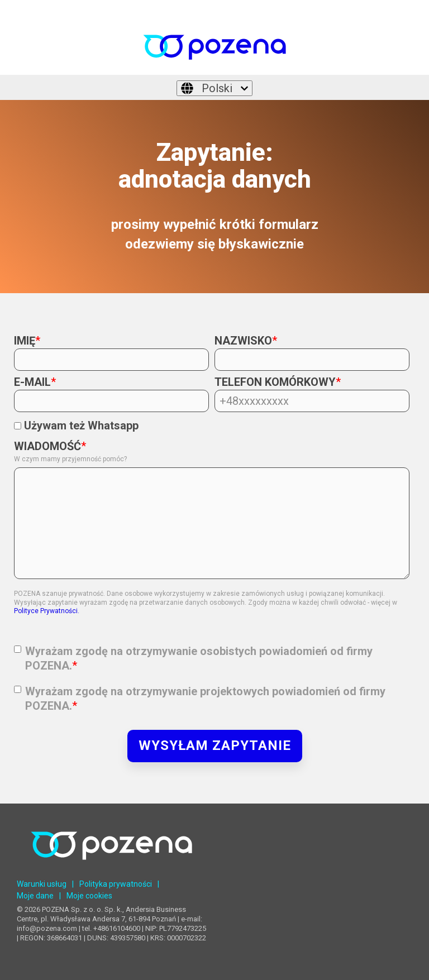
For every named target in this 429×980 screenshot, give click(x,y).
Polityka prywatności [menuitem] (116, 884)
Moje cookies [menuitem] (89, 896)
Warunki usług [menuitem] (42, 884)
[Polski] (214, 88)
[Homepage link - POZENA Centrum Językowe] (111, 868)
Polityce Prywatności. (47, 611)
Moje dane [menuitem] (35, 896)
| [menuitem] (73, 884)
